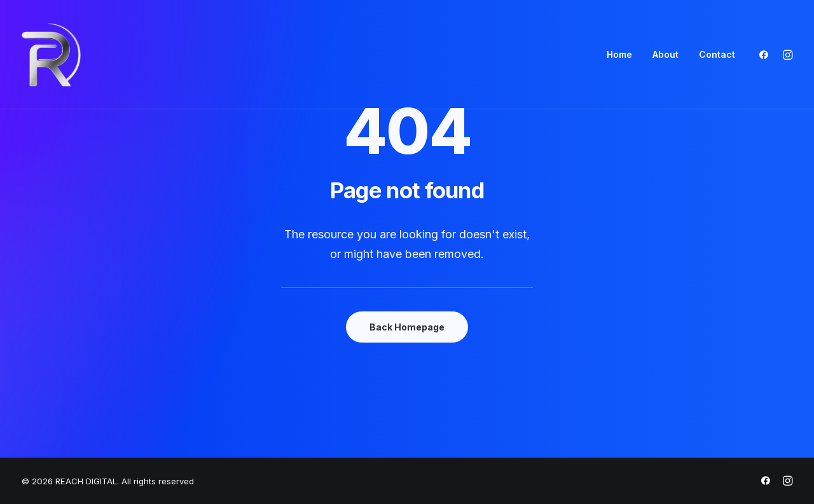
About (666, 54)
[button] (767, 55)
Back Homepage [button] (407, 327)
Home (619, 54)
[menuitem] (619, 55)
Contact (717, 54)
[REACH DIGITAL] (51, 55)
